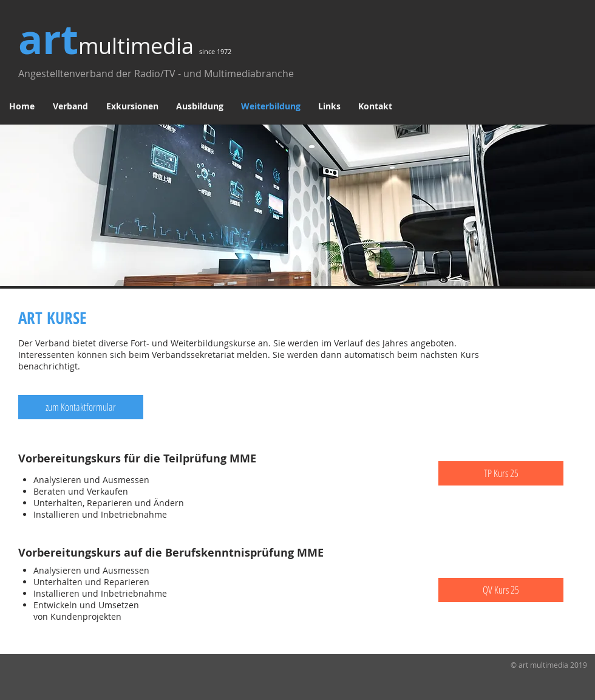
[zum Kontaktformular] (81, 407)
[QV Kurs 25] (501, 590)
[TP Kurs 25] (501, 473)
